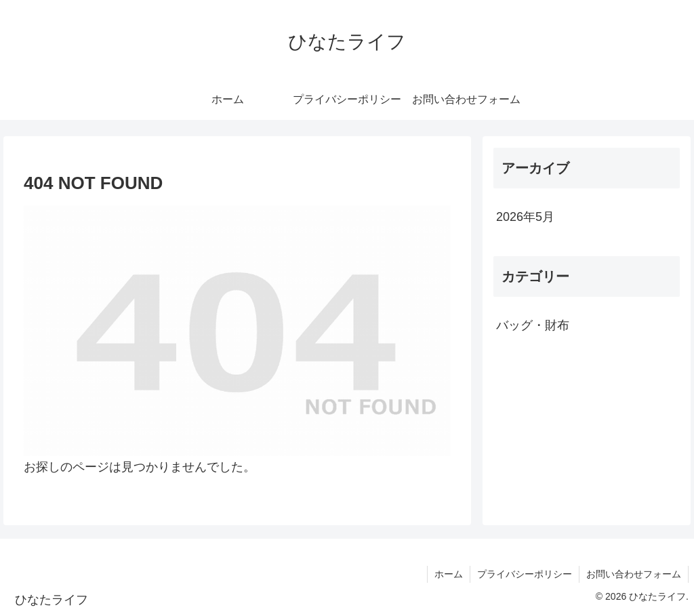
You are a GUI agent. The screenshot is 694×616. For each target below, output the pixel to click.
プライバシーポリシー (525, 574)
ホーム (449, 574)
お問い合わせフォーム (634, 574)
